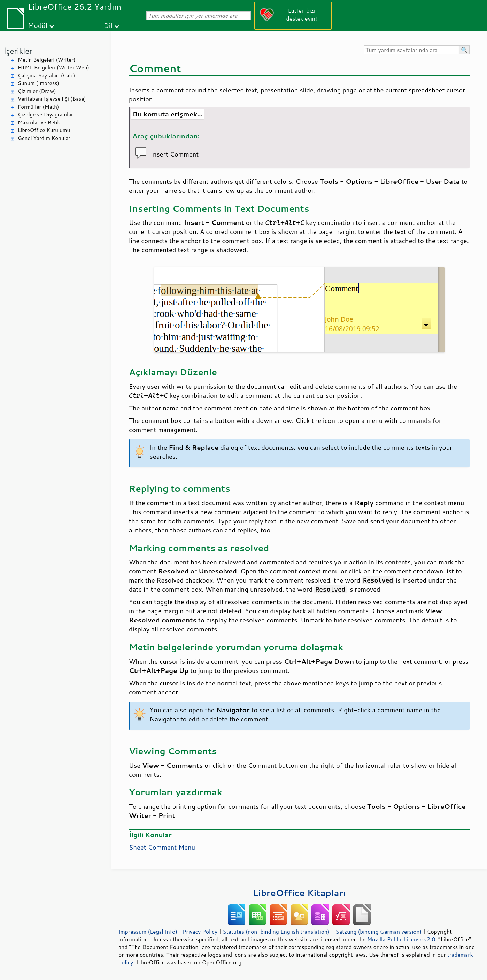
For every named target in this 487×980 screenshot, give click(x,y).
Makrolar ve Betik (39, 123)
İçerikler (18, 51)
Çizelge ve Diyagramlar (45, 115)
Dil (108, 25)
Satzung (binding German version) (379, 932)
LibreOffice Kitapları (299, 893)
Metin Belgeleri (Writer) (47, 60)
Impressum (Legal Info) (148, 932)
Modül (38, 25)
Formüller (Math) (38, 107)
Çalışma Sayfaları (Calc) (46, 75)
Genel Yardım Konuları (45, 138)
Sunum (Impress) (38, 83)
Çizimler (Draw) (37, 91)
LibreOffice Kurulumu (44, 130)
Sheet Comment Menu (162, 847)
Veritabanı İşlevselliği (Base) (52, 99)
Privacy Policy (200, 932)
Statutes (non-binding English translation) (276, 932)
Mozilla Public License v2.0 (401, 939)
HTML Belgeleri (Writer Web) (53, 67)
